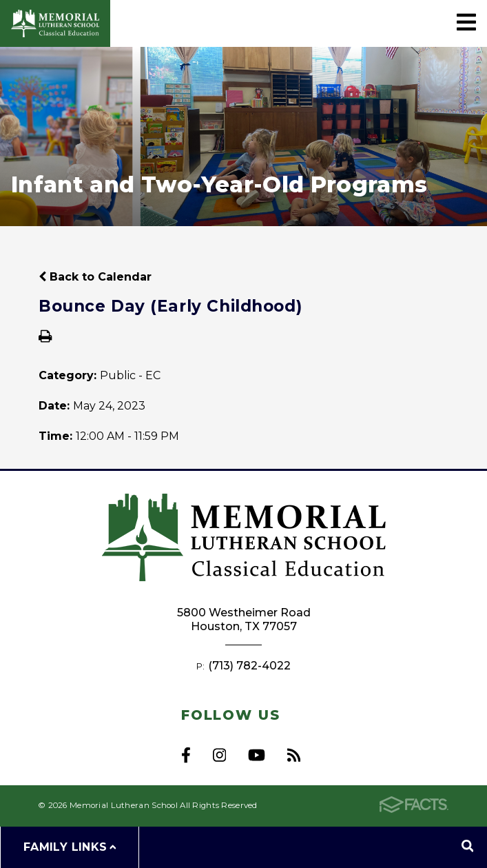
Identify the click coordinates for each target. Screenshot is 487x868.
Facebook (186, 755)
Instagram (219, 755)
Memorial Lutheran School (55, 23)
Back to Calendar (95, 277)
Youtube (257, 755)
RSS (294, 755)
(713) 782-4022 (249, 666)
